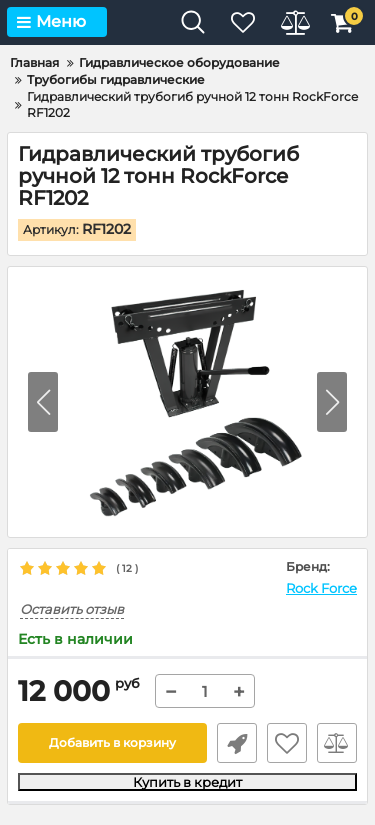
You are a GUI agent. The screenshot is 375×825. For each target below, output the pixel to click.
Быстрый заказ (237, 743)
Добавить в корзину (112, 742)
